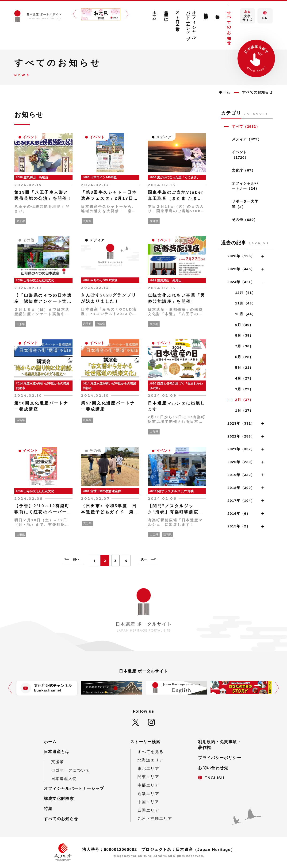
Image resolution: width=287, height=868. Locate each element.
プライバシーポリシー (220, 758)
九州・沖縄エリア (155, 819)
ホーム (155, 13)
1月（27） (244, 410)
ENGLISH (214, 778)
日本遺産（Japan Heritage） (205, 850)
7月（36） (244, 346)
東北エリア (148, 769)
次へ (144, 559)
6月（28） (244, 357)
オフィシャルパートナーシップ (191, 23)
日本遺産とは (166, 14)
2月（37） (244, 400)
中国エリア (148, 802)
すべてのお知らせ (229, 26)
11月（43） (245, 303)
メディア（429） (247, 139)
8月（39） (244, 335)
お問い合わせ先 (213, 768)
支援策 (58, 762)
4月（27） (244, 378)
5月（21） (244, 367)
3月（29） (244, 389)
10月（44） (245, 314)
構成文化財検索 (206, 11)
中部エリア (148, 785)
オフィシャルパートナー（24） (246, 186)
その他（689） (245, 220)
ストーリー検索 (178, 16)
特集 (217, 12)
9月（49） (244, 325)
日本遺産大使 (64, 779)
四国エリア (148, 810)
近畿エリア (148, 794)
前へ (76, 559)
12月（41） (245, 293)
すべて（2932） (246, 126)
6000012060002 (120, 850)
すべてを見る (150, 752)
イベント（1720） (240, 155)
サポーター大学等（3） (245, 204)
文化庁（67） (244, 170)
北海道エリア (150, 760)
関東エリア (148, 777)
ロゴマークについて (71, 770)
